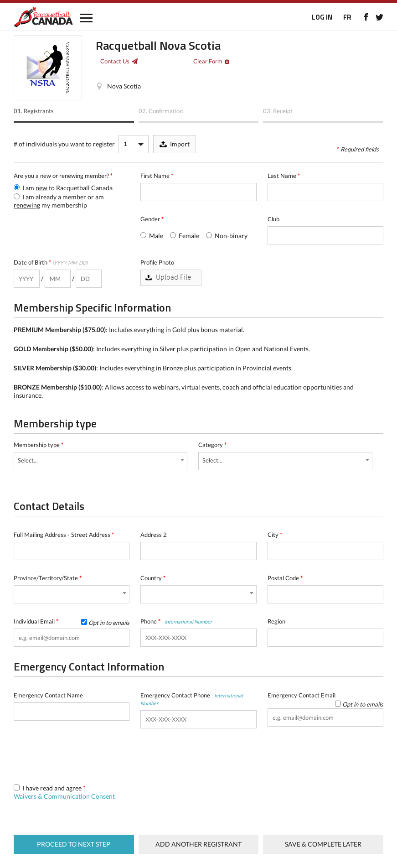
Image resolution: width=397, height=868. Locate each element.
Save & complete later (323, 844)
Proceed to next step (74, 844)
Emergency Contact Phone (192, 699)
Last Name (284, 176)
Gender (152, 219)
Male (152, 236)
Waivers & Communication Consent (64, 796)
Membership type (39, 445)
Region (276, 621)
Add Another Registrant (198, 844)
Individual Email (72, 621)
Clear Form (208, 61)
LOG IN (322, 17)
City (275, 535)
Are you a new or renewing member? (63, 176)
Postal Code (285, 578)
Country (153, 578)
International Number (188, 621)
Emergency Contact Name (48, 695)
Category (212, 445)
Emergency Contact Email (325, 695)
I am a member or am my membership (59, 201)
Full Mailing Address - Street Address (64, 535)
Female (185, 236)
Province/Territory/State (48, 578)
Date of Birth (51, 262)
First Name (157, 176)
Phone (176, 621)
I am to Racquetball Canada (63, 188)
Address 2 (154, 535)
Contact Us (115, 61)
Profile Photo (157, 262)
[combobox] (101, 461)
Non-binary (227, 236)
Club (273, 219)
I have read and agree (64, 792)
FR (347, 17)
